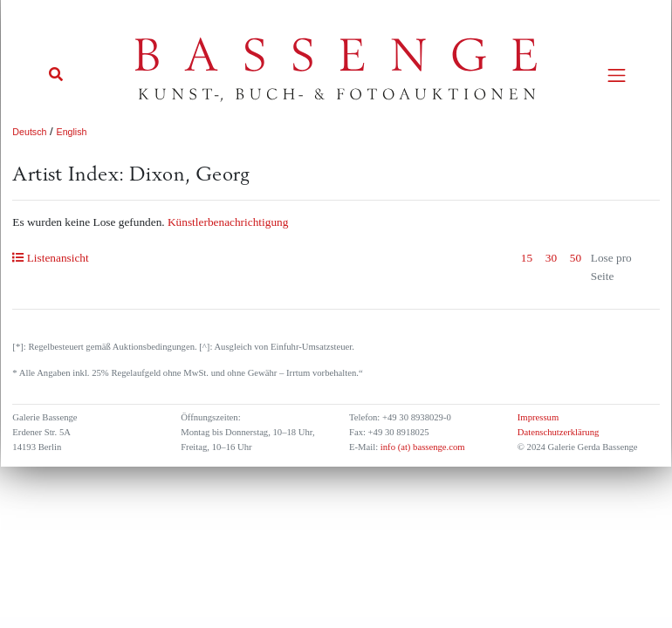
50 (576, 258)
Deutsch (29, 132)
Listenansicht (50, 258)
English (72, 132)
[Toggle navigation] (617, 75)
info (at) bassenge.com (421, 447)
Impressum (538, 417)
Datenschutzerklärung (559, 432)
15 (527, 258)
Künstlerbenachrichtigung (228, 222)
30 (551, 258)
